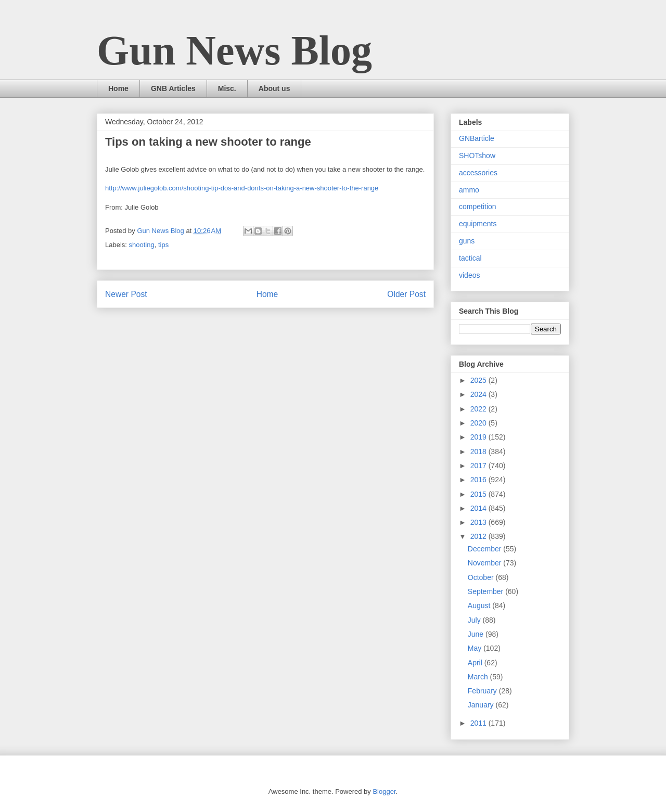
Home (118, 88)
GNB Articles (173, 88)
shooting (142, 245)
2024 (479, 394)
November (485, 563)
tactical (470, 258)
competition (478, 207)
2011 (479, 723)
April (476, 663)
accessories (478, 173)
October (482, 577)
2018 (479, 452)
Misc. (227, 88)
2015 (479, 494)
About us (274, 88)
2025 (479, 380)
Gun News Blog (234, 50)
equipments (478, 224)
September (486, 591)
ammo (469, 190)
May (476, 648)
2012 (479, 536)
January (482, 705)
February (483, 691)
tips (163, 245)
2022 (479, 409)
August (480, 605)
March (479, 677)
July (475, 620)
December (485, 549)
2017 (479, 466)
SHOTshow (477, 156)
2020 (479, 423)
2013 (479, 522)
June (477, 634)
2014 (479, 508)
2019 (479, 437)
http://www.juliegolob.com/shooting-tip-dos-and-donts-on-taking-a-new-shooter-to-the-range (242, 188)
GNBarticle (477, 138)
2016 (479, 480)
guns (467, 241)
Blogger (384, 791)
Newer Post (126, 294)
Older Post (406, 294)
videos (469, 275)
